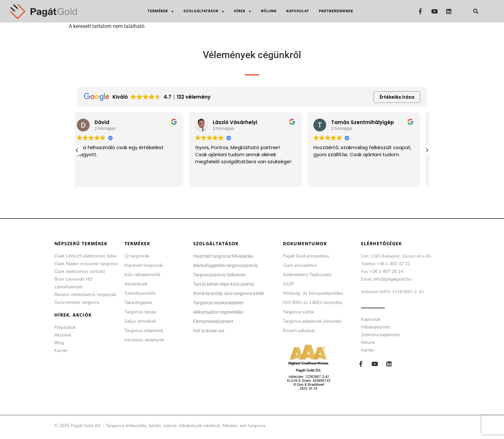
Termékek (161, 11)
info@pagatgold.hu (393, 279)
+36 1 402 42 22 (393, 264)
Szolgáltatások (204, 11)
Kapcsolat (298, 11)
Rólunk (269, 11)
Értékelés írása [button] (397, 97)
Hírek (243, 11)
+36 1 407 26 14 (386, 271)
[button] (476, 11)
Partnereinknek (336, 11)
